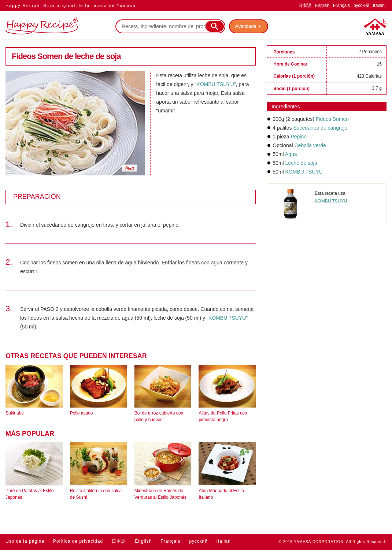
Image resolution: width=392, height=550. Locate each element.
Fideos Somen (332, 119)
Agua (291, 154)
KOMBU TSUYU (304, 172)
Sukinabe (15, 413)
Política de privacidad (78, 541)
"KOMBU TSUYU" (215, 84)
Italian (379, 5)
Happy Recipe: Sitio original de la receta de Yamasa (71, 5)
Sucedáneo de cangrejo (320, 128)
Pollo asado (82, 413)
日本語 (305, 5)
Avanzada (246, 26)
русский (361, 5)
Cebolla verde (310, 145)
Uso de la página (25, 541)
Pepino (299, 137)
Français (341, 5)
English (322, 5)
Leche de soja (301, 163)
